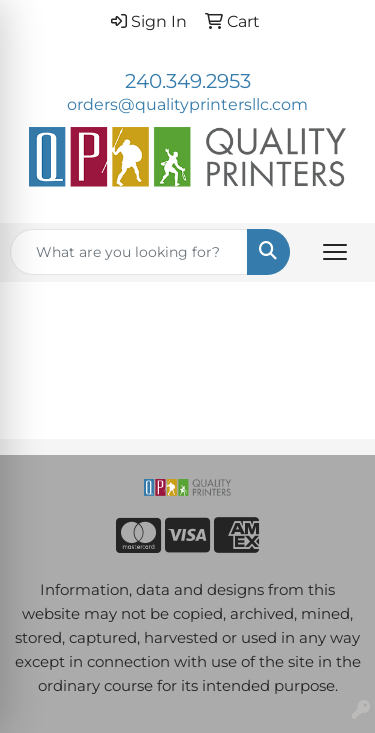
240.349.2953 (188, 81)
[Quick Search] (129, 252)
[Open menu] (335, 252)
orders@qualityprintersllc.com (187, 104)
